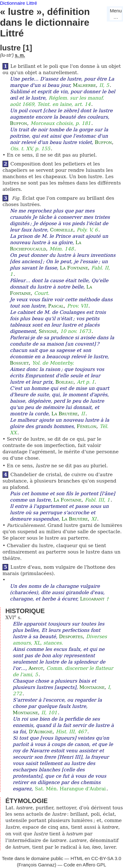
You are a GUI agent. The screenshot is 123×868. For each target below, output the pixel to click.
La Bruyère (65, 414)
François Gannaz (36, 865)
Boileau (65, 382)
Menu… (116, 14)
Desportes (71, 637)
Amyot (36, 668)
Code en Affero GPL (85, 865)
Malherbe (84, 85)
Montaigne (92, 687)
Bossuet (19, 363)
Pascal (56, 306)
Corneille (62, 230)
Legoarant (92, 599)
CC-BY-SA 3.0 (106, 858)
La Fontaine (74, 268)
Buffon (18, 123)
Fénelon (87, 426)
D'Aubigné (41, 732)
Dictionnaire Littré (19, 3)
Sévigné (48, 331)
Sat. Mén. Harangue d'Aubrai (70, 789)
